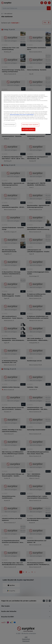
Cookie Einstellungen (10, 125)
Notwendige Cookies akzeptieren (30, 125)
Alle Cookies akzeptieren (28, 129)
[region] (26, 113)
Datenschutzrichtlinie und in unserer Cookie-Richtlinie (22, 115)
